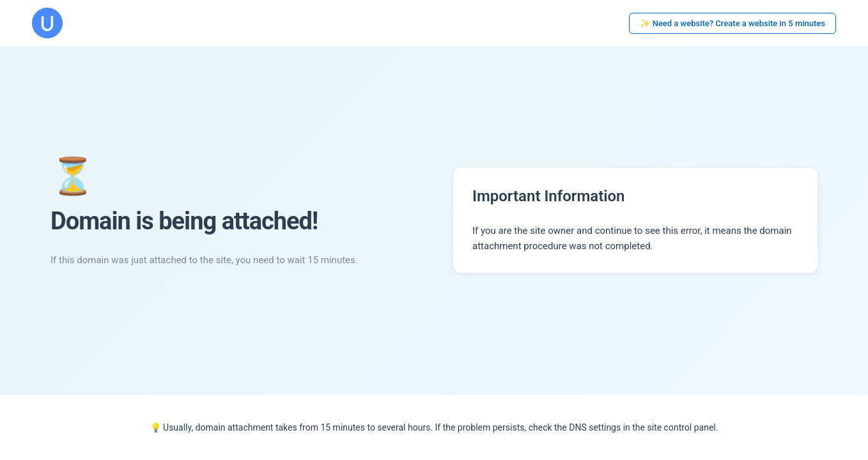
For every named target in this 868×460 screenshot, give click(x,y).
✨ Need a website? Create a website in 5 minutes (732, 23)
